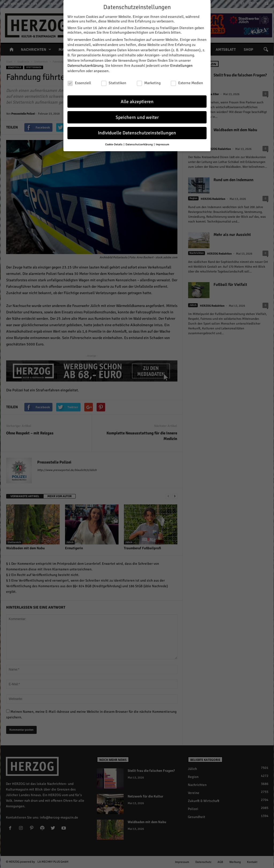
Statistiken (114, 82)
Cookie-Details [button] (114, 143)
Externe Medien (187, 82)
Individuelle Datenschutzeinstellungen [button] (137, 132)
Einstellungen (181, 65)
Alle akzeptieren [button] (137, 100)
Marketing (149, 82)
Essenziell (79, 82)
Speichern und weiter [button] (137, 116)
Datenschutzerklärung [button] (139, 143)
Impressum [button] (162, 143)
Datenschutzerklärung (85, 65)
